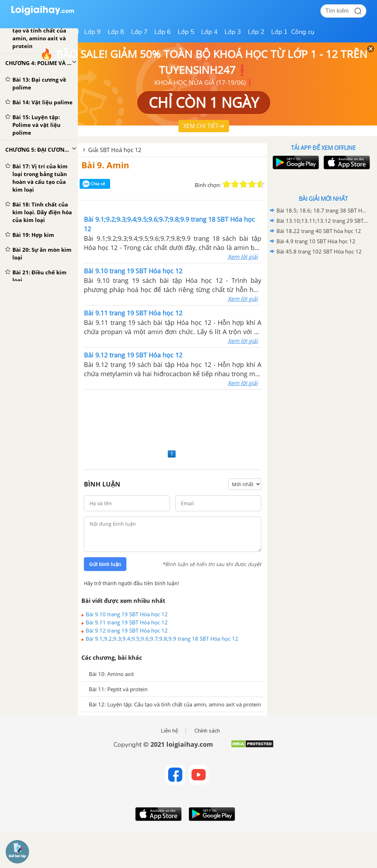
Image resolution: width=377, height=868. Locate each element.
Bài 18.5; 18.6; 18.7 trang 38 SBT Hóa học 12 (322, 210)
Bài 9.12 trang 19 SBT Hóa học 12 (127, 630)
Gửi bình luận (105, 564)
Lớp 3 (233, 32)
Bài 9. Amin (105, 165)
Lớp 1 (279, 32)
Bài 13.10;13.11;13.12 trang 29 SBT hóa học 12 (322, 221)
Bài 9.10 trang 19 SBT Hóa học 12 (127, 614)
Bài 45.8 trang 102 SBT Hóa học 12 (319, 251)
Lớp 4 (209, 32)
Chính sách (207, 731)
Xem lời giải (243, 257)
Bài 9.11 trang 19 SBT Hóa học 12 (127, 622)
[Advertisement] (173, 418)
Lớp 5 (186, 32)
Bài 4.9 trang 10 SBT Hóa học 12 (316, 241)
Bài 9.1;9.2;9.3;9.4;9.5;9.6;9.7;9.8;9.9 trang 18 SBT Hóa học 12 (162, 639)
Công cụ (303, 32)
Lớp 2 (256, 32)
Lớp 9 (93, 32)
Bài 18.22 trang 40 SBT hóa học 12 (319, 231)
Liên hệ (170, 731)
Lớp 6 (163, 32)
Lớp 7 (139, 32)
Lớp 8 (116, 32)
